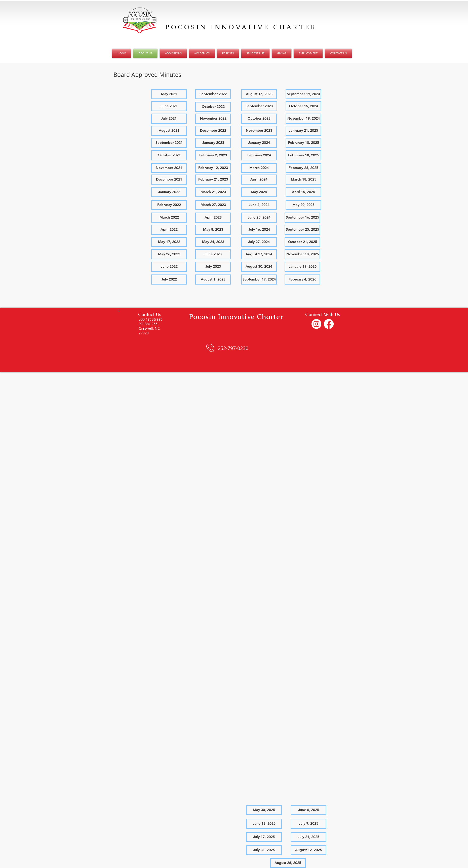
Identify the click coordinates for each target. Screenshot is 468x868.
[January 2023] (213, 143)
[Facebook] (329, 324)
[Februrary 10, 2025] (303, 143)
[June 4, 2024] (259, 205)
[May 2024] (259, 192)
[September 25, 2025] (302, 230)
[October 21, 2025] (302, 242)
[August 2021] (169, 131)
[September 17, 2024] (259, 280)
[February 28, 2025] (303, 168)
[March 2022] (169, 218)
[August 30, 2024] (259, 267)
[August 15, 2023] (259, 94)
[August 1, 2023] (213, 280)
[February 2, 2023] (213, 155)
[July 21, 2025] (308, 837)
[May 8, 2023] (213, 230)
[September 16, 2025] (302, 218)
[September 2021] (169, 143)
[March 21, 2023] (213, 192)
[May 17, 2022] (169, 242)
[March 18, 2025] (303, 180)
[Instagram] (316, 324)
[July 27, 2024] (259, 242)
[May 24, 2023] (213, 242)
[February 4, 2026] (302, 280)
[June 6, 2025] (308, 810)
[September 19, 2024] (303, 94)
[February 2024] (259, 155)
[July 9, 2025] (308, 824)
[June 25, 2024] (259, 218)
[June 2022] (169, 267)
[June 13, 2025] (264, 824)
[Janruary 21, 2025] (303, 131)
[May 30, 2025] (264, 810)
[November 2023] (259, 131)
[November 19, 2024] (303, 119)
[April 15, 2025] (303, 192)
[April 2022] (169, 230)
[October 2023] (259, 119)
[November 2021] (169, 168)
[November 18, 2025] (302, 254)
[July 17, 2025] (264, 837)
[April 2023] (213, 218)
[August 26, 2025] (288, 863)
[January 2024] (259, 143)
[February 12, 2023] (213, 168)
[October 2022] (213, 107)
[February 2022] (169, 205)
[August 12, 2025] (308, 850)
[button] (169, 280)
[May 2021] (169, 94)
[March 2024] (259, 168)
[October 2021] (169, 155)
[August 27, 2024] (259, 254)
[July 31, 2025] (264, 850)
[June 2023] (213, 254)
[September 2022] (213, 94)
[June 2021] (169, 106)
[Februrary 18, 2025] (303, 155)
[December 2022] (213, 131)
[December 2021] (169, 180)
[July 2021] (169, 119)
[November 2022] (213, 119)
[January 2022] (169, 192)
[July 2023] (213, 267)
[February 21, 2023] (213, 180)
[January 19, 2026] (302, 267)
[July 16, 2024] (259, 230)
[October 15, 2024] (303, 106)
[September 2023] (259, 106)
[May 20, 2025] (303, 205)
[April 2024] (259, 180)
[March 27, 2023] (213, 205)
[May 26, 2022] (169, 254)
